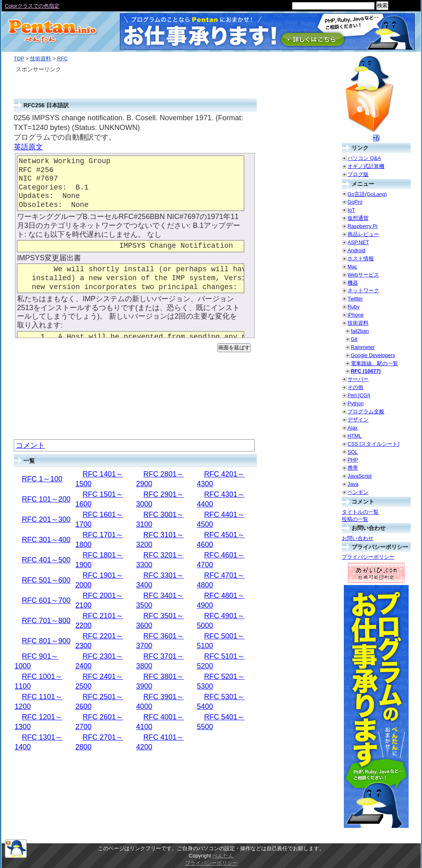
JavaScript (360, 476)
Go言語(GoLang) (367, 194)
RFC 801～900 (46, 641)
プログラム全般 (366, 412)
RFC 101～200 (46, 499)
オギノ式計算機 (366, 166)
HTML (355, 436)
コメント (30, 445)
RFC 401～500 (46, 560)
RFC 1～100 (42, 479)
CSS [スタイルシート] (373, 444)
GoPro (355, 202)
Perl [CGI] (359, 395)
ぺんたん (223, 856)
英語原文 (28, 147)
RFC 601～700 (46, 600)
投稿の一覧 (355, 519)
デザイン (358, 420)
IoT (351, 210)
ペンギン (358, 492)
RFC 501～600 (46, 580)
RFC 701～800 (46, 621)
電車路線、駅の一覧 (374, 363)
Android (356, 250)
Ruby (354, 307)
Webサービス (363, 275)
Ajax (353, 428)
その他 (355, 387)
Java (353, 484)
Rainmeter (363, 347)
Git (354, 339)
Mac (352, 267)
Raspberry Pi (362, 226)
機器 (353, 283)
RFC (62, 59)
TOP (19, 59)
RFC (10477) (366, 371)
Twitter (355, 299)
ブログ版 (358, 174)
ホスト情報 (361, 258)
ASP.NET (358, 242)
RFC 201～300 (46, 519)
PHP (353, 460)
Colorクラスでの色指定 (32, 6)
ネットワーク (363, 290)
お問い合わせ (358, 538)
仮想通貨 (358, 218)
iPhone (356, 315)
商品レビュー (363, 234)
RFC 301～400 (46, 540)
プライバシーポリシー (368, 557)
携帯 (353, 468)
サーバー (358, 379)
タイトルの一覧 (360, 512)
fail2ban (360, 331)
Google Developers (373, 355)
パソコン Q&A (364, 158)
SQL (353, 452)
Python (356, 403)
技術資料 (40, 59)
